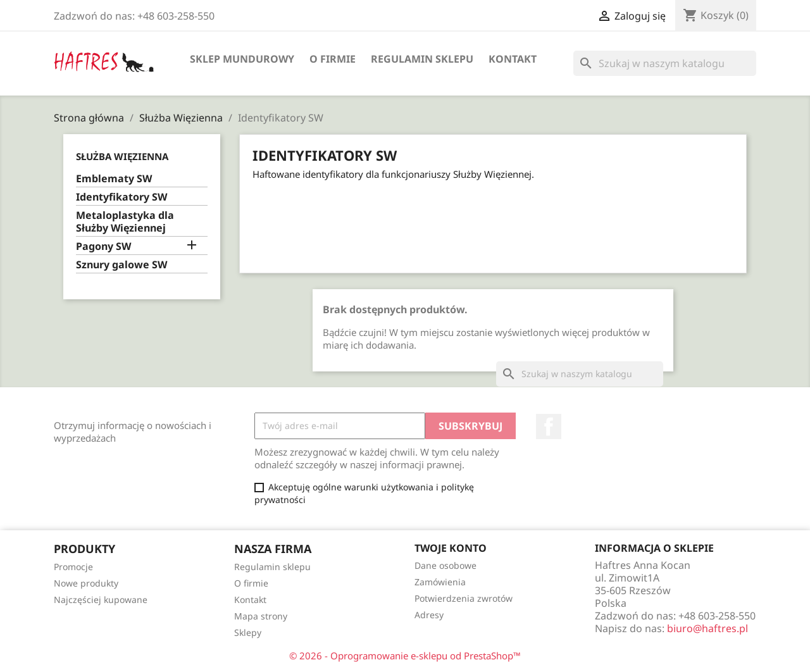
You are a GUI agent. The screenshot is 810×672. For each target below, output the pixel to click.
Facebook (549, 426)
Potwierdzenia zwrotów (464, 598)
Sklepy (248, 632)
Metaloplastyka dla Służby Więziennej (125, 222)
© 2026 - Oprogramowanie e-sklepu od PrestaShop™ (405, 656)
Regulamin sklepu (422, 59)
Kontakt (513, 59)
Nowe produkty (86, 583)
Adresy (429, 615)
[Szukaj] (665, 63)
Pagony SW (103, 246)
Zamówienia (440, 582)
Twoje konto (451, 548)
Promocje (73, 567)
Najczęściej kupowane (101, 600)
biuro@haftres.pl (707, 628)
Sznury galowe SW (121, 265)
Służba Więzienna (122, 156)
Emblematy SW (114, 179)
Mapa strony (261, 616)
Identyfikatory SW (121, 197)
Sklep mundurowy (242, 59)
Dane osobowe (445, 565)
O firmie (333, 59)
